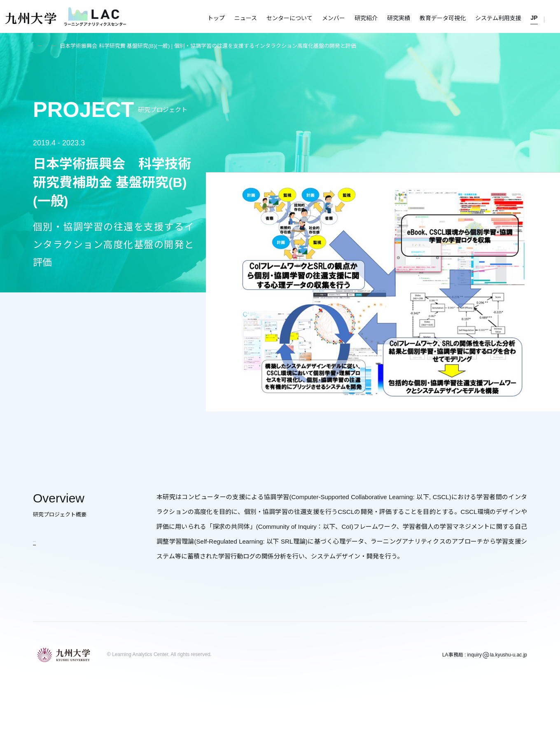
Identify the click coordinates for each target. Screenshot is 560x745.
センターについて (289, 18)
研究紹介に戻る (55, 539)
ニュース (246, 18)
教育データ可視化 (443, 18)
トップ (216, 18)
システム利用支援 (498, 18)
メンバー (334, 18)
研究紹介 (366, 18)
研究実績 (399, 18)
